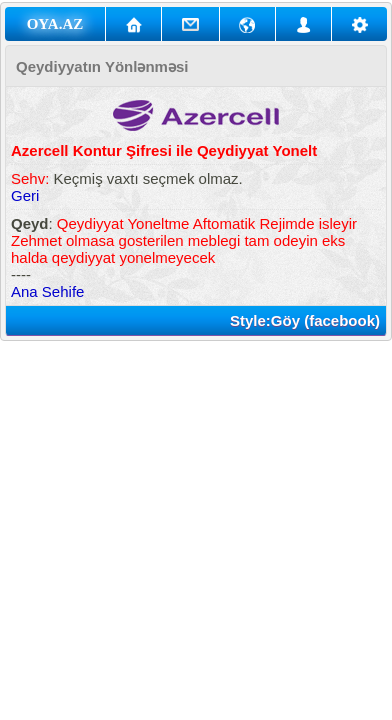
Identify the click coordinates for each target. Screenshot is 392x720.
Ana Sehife (47, 291)
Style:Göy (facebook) (305, 320)
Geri (25, 195)
